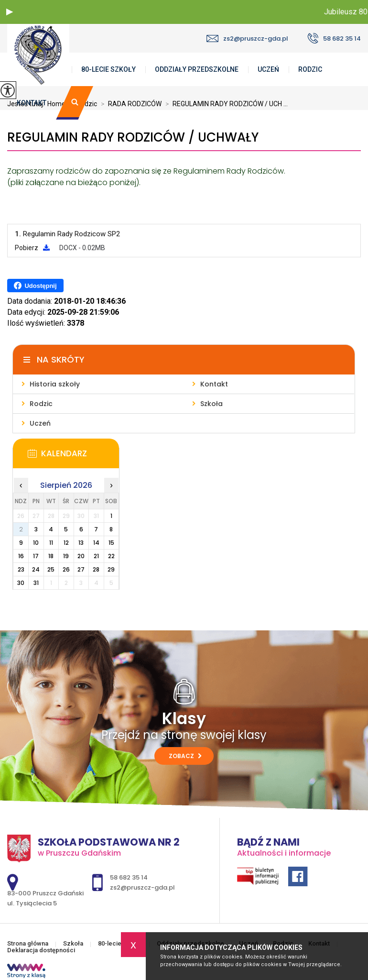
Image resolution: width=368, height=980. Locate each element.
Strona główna (28, 943)
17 (36, 556)
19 (66, 556)
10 (36, 543)
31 (36, 583)
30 (21, 583)
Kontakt (32, 103)
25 (51, 569)
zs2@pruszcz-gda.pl (247, 39)
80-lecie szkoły (108, 69)
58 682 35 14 (334, 38)
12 (66, 543)
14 (96, 543)
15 (111, 543)
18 (51, 556)
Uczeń (268, 69)
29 (111, 569)
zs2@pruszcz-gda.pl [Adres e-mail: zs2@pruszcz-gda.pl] (142, 887)
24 (36, 569)
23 (21, 569)
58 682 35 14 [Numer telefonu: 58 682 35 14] (129, 877)
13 (81, 543)
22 (111, 556)
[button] (10, 12)
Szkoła (211, 404)
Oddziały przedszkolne (197, 69)
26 (66, 569)
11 (51, 543)
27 (81, 569)
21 (96, 556)
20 (81, 556)
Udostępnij (35, 286)
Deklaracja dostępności (41, 950)
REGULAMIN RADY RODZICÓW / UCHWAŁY (133, 138)
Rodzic (310, 69)
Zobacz (185, 756)
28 (96, 569)
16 (21, 556)
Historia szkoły (55, 384)
